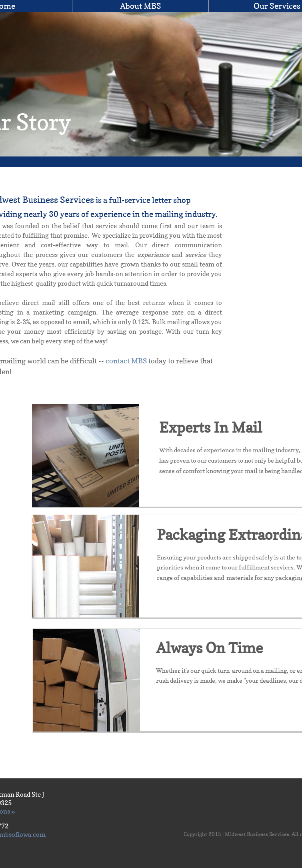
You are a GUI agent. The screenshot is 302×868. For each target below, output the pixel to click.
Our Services (277, 6)
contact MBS (126, 361)
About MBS (141, 6)
